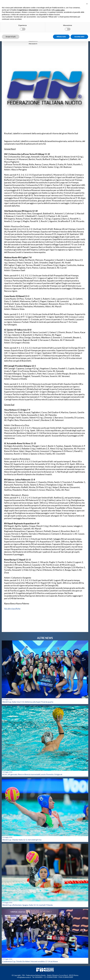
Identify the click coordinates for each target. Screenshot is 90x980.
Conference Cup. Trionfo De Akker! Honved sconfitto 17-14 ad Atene (30, 961)
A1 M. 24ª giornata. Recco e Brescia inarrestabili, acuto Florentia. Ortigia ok (32, 774)
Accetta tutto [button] (79, 37)
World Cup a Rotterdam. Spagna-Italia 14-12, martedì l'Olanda (27, 905)
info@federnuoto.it (24, 977)
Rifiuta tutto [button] (61, 37)
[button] (87, 4)
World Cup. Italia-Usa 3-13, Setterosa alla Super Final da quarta (28, 702)
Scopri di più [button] (11, 37)
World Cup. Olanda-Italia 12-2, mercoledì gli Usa (22, 840)
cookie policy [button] (60, 10)
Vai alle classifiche (12, 609)
